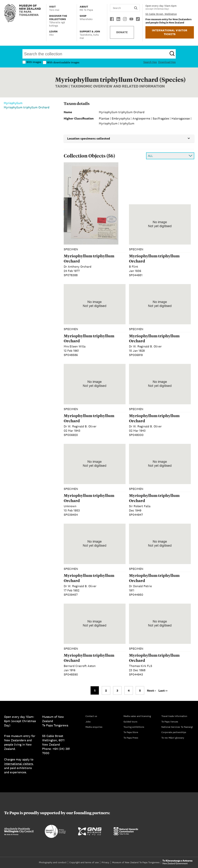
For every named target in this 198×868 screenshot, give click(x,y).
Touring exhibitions (134, 727)
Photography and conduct (53, 862)
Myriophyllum (13, 103)
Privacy (105, 862)
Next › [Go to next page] (151, 691)
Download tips (167, 62)
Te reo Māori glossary (173, 738)
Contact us (91, 716)
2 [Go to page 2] (106, 691)
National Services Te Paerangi (177, 727)
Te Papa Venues (170, 722)
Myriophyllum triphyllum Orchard (27, 107)
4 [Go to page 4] (129, 691)
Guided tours (130, 722)
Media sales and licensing (137, 716)
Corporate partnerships (174, 732)
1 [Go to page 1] (95, 691)
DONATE (122, 32)
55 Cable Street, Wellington (161, 14)
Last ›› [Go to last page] (163, 691)
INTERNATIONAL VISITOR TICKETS (170, 32)
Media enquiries (94, 727)
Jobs (88, 722)
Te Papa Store (131, 732)
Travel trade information (174, 716)
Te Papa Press (131, 738)
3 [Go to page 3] (117, 691)
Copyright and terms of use (84, 862)
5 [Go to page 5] (140, 691)
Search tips (150, 62)
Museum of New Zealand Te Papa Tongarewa (136, 862)
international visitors (18, 764)
